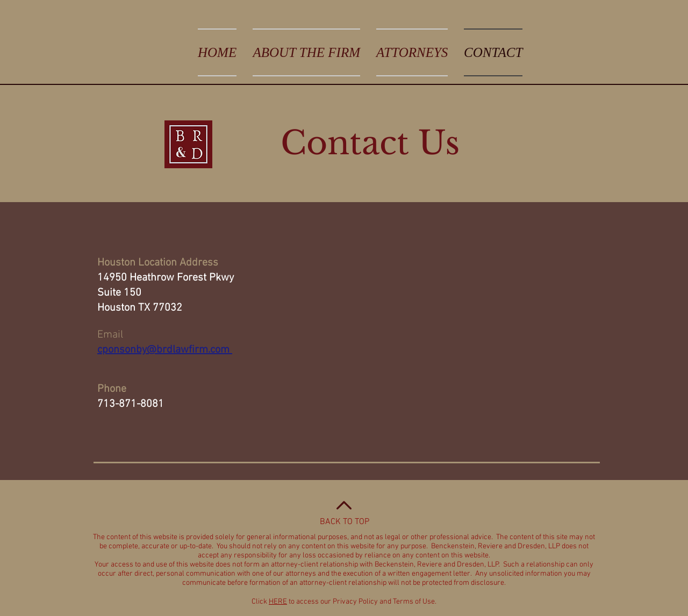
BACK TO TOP (345, 522)
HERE (278, 602)
